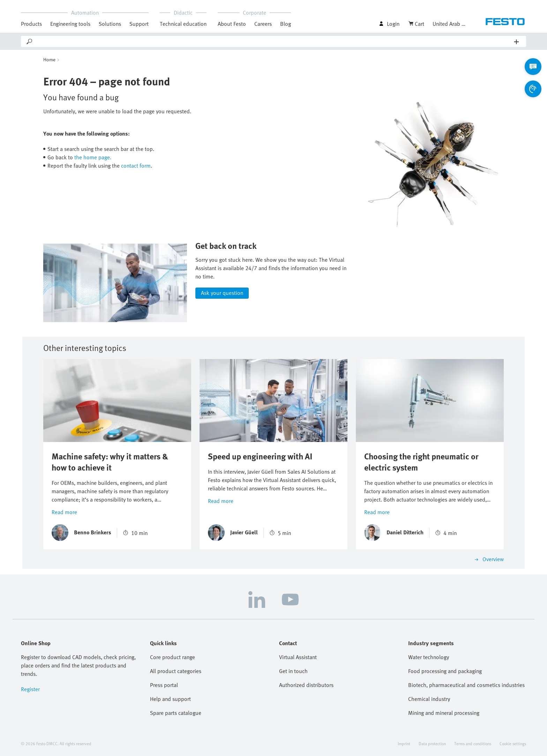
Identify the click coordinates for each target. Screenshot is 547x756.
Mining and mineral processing (444, 713)
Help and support (170, 699)
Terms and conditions (473, 743)
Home (49, 59)
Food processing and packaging (445, 671)
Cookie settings (513, 743)
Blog (286, 24)
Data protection (432, 743)
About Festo (232, 24)
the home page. (93, 157)
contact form (136, 166)
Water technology (429, 657)
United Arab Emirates (450, 24)
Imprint (404, 743)
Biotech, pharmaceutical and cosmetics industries (466, 685)
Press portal (164, 685)
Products (31, 24)
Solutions (110, 24)
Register (30, 689)
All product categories (176, 671)
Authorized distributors (306, 685)
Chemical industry (429, 699)
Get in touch (293, 671)
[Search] (274, 41)
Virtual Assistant (298, 657)
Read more (64, 512)
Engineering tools (70, 24)
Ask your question (222, 293)
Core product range (173, 657)
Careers (263, 24)
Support (139, 24)
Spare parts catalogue (176, 713)
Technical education (183, 24)
